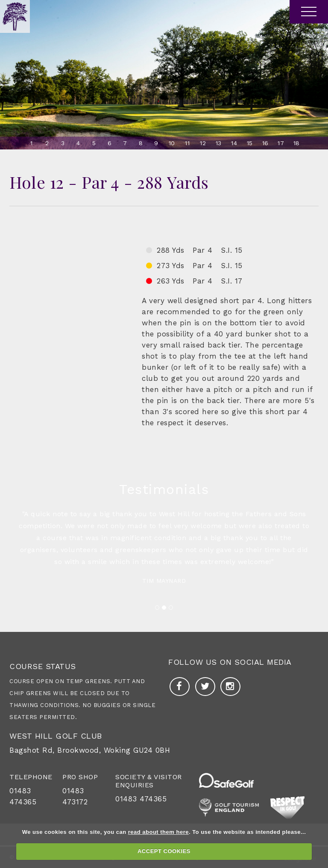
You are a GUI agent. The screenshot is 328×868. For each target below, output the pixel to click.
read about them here (158, 832)
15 (250, 143)
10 (172, 143)
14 (234, 143)
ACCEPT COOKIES (164, 851)
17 (281, 143)
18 (297, 143)
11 (187, 143)
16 (265, 143)
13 (219, 143)
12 (203, 143)
